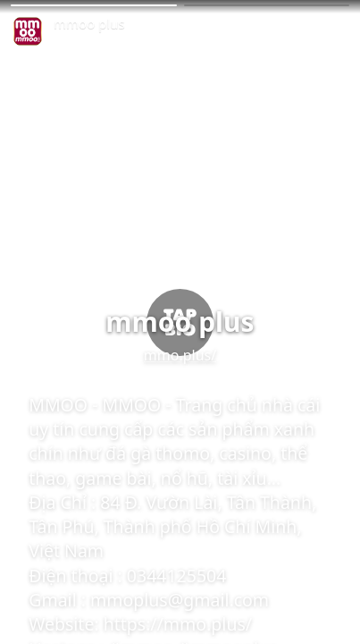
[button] (94, 5)
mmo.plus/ (180, 355)
